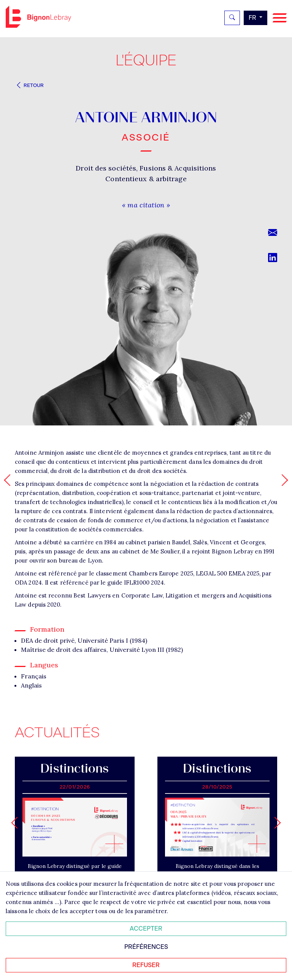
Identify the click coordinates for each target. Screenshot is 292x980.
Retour (29, 85)
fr (253, 18)
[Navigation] (280, 18)
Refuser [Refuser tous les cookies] (146, 965)
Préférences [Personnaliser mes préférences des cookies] (146, 947)
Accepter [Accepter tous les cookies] (146, 929)
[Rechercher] (232, 18)
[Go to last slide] (17, 823)
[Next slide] (275, 823)
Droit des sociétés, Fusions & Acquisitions (146, 168)
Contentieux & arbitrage (146, 179)
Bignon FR (38, 17)
